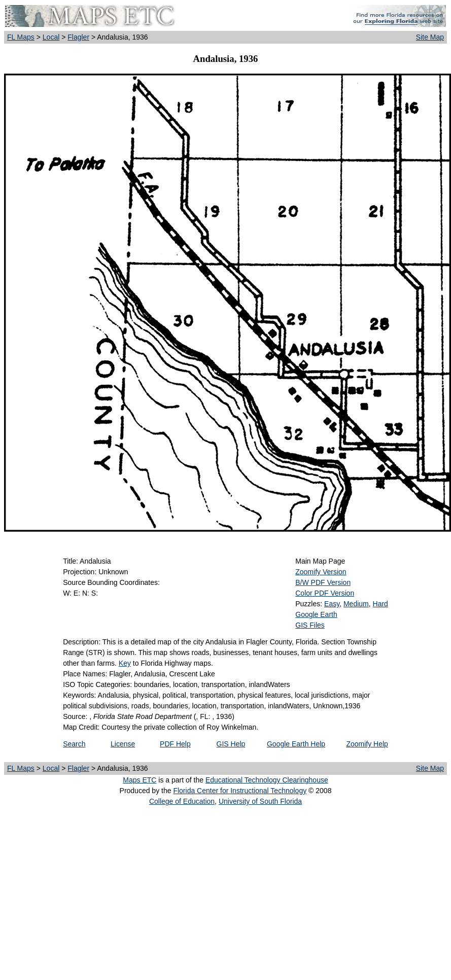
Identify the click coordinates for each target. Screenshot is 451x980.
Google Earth (316, 614)
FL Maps (21, 37)
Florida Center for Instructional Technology (240, 791)
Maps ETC (140, 780)
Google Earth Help (296, 744)
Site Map (430, 37)
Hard (380, 604)
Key (125, 663)
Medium (356, 604)
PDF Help (175, 744)
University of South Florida (260, 801)
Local (51, 37)
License (123, 744)
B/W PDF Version (323, 582)
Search (74, 744)
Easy (332, 604)
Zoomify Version (321, 572)
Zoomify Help (367, 744)
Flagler (78, 37)
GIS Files (310, 625)
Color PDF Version (325, 593)
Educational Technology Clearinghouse (267, 780)
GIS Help (231, 744)
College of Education (182, 801)
